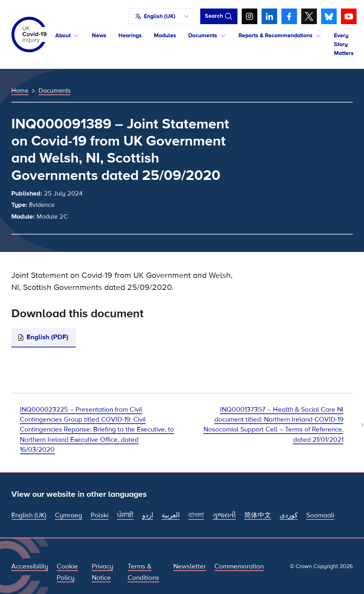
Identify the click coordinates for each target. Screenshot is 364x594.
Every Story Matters (344, 44)
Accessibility (30, 566)
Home (20, 90)
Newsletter (190, 566)
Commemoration (239, 566)
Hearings (130, 35)
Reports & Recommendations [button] (276, 35)
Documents (55, 90)
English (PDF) (47, 337)
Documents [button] (203, 35)
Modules (165, 35)
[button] (162, 16)
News (99, 35)
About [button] (63, 35)
